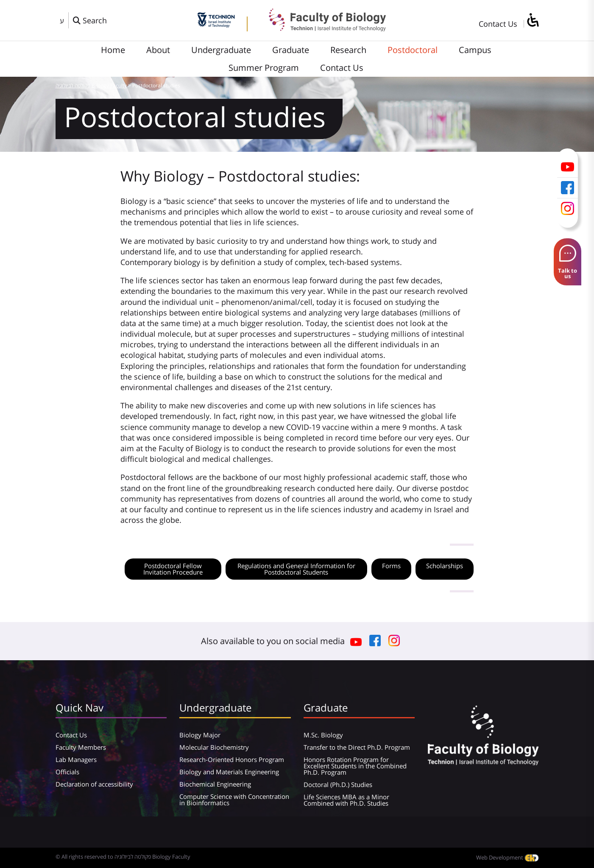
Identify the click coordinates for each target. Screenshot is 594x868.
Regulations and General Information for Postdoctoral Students (296, 569)
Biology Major (200, 735)
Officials (67, 772)
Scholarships (445, 566)
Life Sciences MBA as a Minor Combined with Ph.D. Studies (346, 800)
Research (348, 50)
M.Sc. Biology (323, 735)
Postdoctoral (413, 50)
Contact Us (498, 24)
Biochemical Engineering (215, 784)
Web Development (508, 857)
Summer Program (264, 68)
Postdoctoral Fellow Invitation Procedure (173, 569)
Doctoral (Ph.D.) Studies (338, 784)
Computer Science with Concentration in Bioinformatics (234, 800)
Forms (391, 566)
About (158, 50)
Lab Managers (76, 759)
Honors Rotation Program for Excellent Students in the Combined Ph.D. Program (355, 766)
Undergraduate (221, 50)
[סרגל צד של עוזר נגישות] (533, 21)
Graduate (291, 50)
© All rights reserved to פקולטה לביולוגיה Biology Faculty (123, 857)
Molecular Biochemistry (214, 747)
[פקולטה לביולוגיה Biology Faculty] (321, 28)
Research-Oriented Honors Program (232, 759)
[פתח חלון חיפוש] (90, 20)
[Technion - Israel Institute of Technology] (216, 25)
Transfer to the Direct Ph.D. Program (357, 747)
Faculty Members (81, 747)
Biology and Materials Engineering (229, 772)
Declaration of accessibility (94, 784)
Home (113, 50)
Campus (475, 50)
